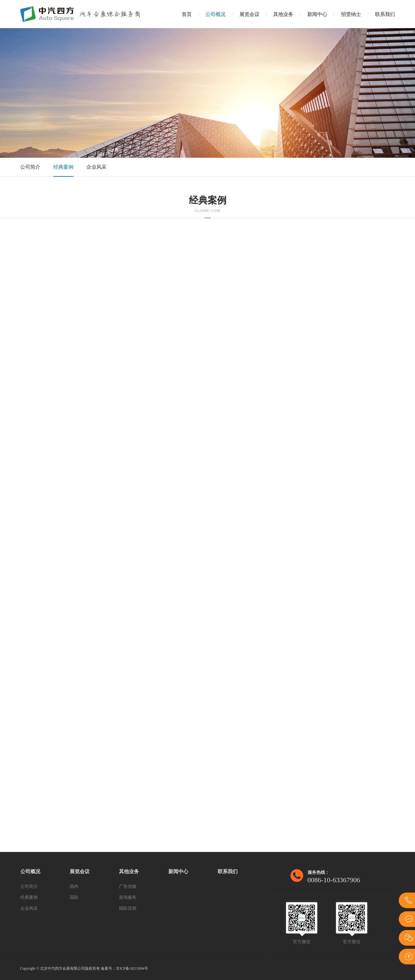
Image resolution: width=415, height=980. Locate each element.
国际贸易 (128, 908)
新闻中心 (317, 14)
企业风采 (96, 167)
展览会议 (249, 14)
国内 (74, 886)
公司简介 (30, 167)
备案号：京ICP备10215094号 (124, 968)
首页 (187, 14)
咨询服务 (128, 897)
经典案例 (63, 167)
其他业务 (283, 14)
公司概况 (215, 14)
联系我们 (385, 14)
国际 (74, 897)
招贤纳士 (351, 14)
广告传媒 (128, 886)
